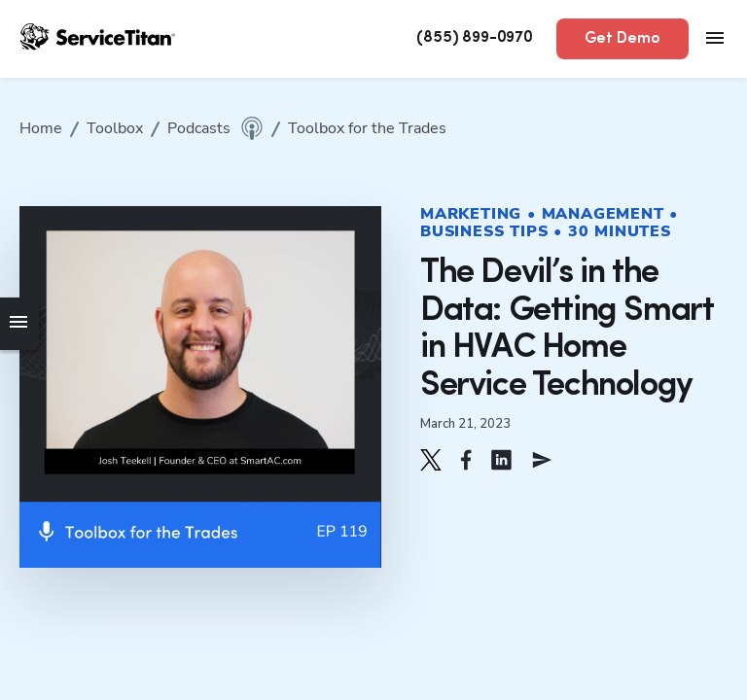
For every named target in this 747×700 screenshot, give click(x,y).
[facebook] (466, 460)
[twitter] (431, 460)
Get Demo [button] (622, 39)
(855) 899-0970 (475, 38)
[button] (431, 460)
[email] (542, 460)
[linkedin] (501, 460)
